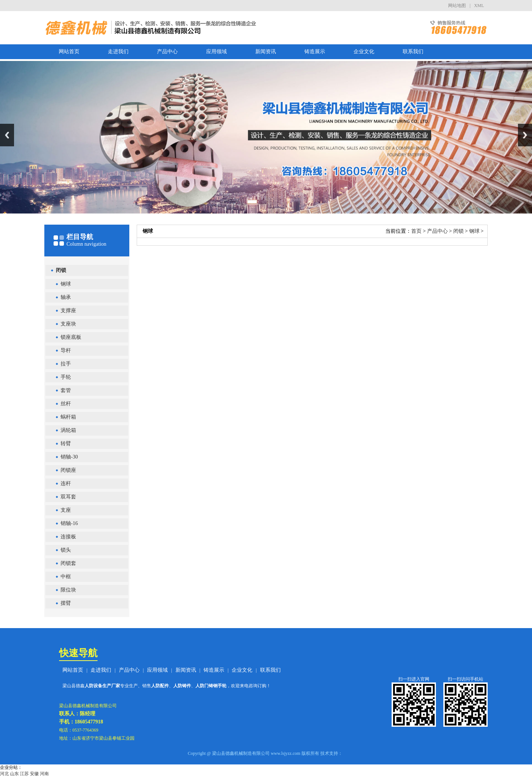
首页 (416, 231)
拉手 (66, 364)
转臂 (66, 444)
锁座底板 (71, 337)
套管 (66, 390)
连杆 (66, 483)
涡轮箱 (68, 430)
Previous (7, 135)
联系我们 (413, 52)
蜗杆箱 (68, 417)
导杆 (66, 350)
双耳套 (68, 497)
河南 (44, 774)
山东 (14, 774)
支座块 (68, 324)
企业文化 (364, 52)
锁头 (66, 550)
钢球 (66, 284)
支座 (66, 510)
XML (479, 6)
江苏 (24, 774)
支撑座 (68, 311)
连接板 (68, 537)
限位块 (68, 590)
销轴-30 (69, 457)
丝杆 (66, 404)
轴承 (66, 297)
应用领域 (216, 52)
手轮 (66, 377)
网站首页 (69, 52)
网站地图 (457, 6)
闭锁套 (68, 563)
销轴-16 (69, 523)
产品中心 (167, 52)
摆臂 (66, 603)
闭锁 (61, 270)
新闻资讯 (266, 52)
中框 (66, 577)
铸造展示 (315, 52)
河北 (4, 774)
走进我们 (118, 52)
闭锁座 (68, 470)
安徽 (34, 774)
